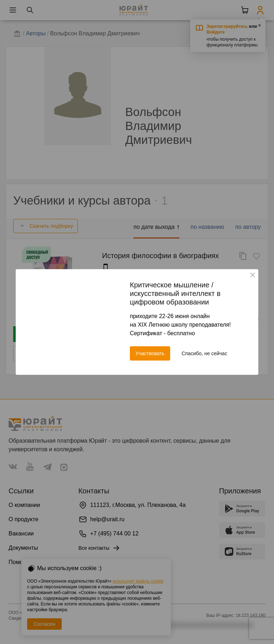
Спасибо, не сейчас (204, 353)
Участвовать (150, 353)
